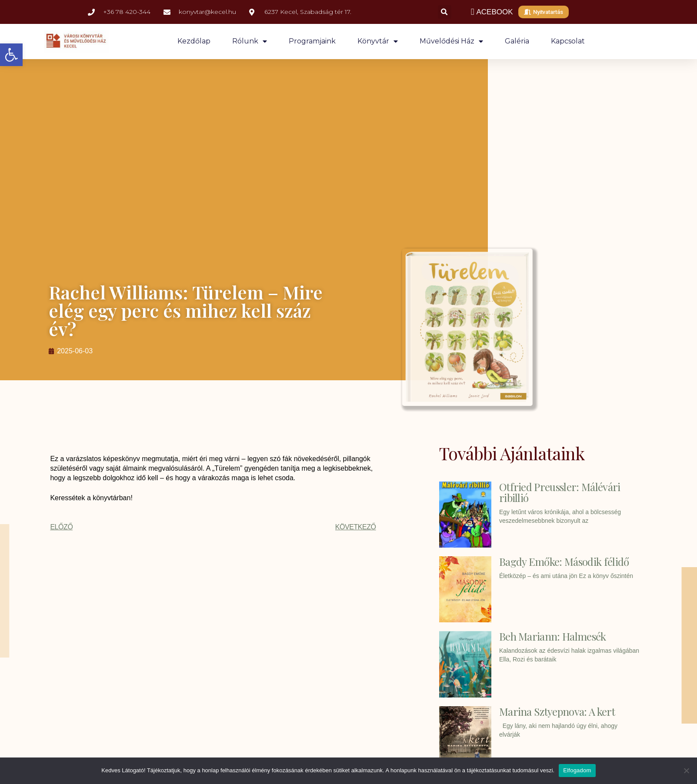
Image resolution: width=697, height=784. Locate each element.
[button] (11, 55)
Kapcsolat (568, 41)
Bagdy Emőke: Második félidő (564, 561)
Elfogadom (577, 770)
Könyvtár (378, 41)
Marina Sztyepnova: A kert (557, 711)
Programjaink (312, 41)
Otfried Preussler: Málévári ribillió (560, 492)
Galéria (517, 41)
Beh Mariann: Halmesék (553, 636)
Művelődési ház (451, 41)
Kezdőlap (194, 41)
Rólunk (250, 41)
